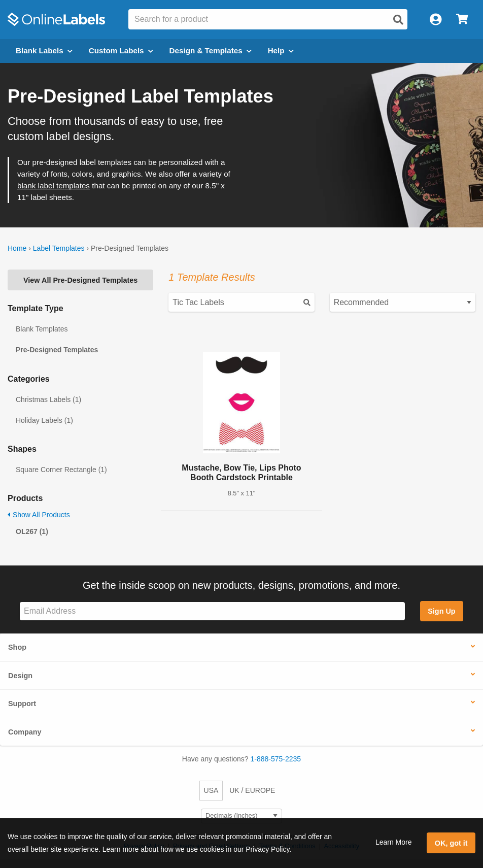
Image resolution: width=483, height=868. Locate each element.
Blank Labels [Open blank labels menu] (44, 51)
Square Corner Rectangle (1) (61, 470)
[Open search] (398, 20)
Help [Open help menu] (281, 51)
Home (17, 248)
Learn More (394, 842)
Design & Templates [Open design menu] (211, 51)
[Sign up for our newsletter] (212, 611)
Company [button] (25, 732)
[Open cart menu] (462, 20)
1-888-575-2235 (276, 759)
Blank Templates (42, 329)
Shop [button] (17, 647)
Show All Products (39, 515)
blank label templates (54, 186)
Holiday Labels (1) (44, 420)
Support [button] (22, 704)
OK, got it (451, 843)
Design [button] (20, 676)
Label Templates (59, 248)
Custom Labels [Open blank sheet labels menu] (121, 51)
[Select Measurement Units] (241, 816)
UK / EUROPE (252, 790)
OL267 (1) (32, 531)
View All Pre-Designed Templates (80, 280)
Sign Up (441, 611)
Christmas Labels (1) (48, 399)
